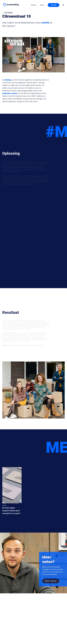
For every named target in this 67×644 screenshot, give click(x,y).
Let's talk (54, 5)
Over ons (34, 5)
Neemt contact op (51, 583)
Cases (42, 5)
